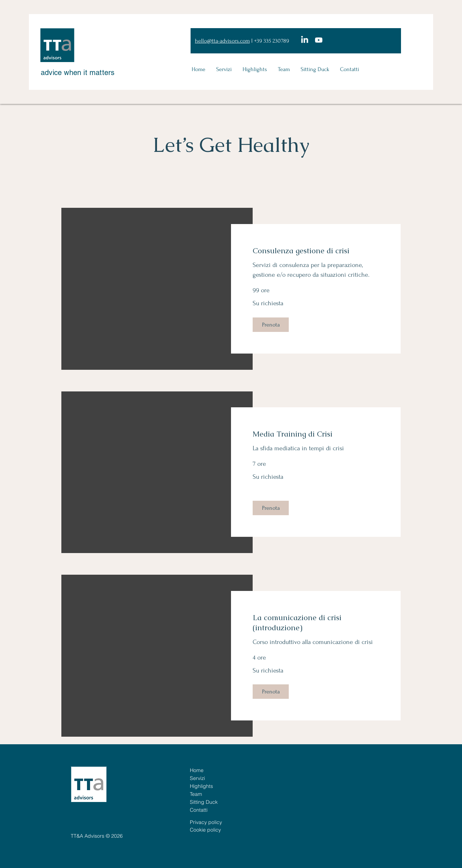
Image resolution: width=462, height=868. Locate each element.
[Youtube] (319, 40)
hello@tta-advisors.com (222, 41)
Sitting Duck (204, 802)
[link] (316, 251)
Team (196, 794)
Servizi (197, 778)
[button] (271, 325)
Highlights (201, 786)
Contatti (199, 810)
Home (197, 770)
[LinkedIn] (305, 40)
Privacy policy (206, 822)
